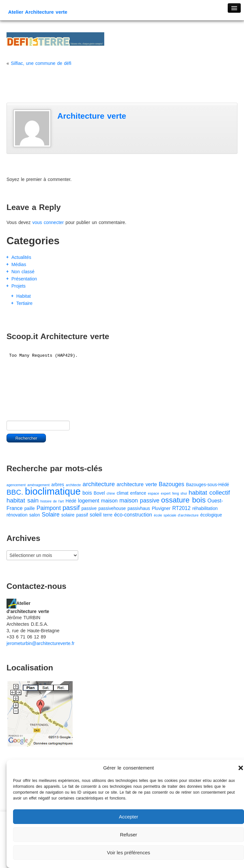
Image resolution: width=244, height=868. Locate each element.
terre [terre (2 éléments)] (108, 515)
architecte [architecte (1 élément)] (73, 485)
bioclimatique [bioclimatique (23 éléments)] (53, 491)
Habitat (23, 296)
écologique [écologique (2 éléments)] (211, 515)
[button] (241, 768)
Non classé (23, 272)
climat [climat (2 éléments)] (122, 493)
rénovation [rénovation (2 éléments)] (17, 515)
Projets (19, 286)
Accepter (129, 817)
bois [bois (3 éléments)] (87, 493)
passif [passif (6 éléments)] (71, 508)
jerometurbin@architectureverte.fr (41, 643)
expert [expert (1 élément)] (166, 493)
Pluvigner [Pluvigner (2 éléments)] (161, 509)
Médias (19, 264)
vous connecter (48, 222)
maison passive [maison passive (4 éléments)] (140, 501)
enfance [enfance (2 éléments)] (138, 493)
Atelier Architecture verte (38, 12)
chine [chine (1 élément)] (111, 493)
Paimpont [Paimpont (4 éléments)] (49, 508)
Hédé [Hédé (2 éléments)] (71, 501)
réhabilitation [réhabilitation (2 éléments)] (205, 509)
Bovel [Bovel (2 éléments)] (99, 493)
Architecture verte (92, 116)
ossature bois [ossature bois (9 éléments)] (184, 500)
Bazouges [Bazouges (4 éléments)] (171, 484)
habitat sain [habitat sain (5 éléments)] (22, 500)
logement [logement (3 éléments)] (89, 501)
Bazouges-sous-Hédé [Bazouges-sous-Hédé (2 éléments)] (208, 485)
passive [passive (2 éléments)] (89, 509)
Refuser (129, 835)
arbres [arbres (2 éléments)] (58, 485)
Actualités (21, 257)
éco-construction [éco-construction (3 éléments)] (133, 515)
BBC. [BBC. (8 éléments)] (15, 492)
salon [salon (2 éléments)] (35, 515)
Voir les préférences (129, 853)
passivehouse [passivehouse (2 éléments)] (112, 509)
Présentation (24, 279)
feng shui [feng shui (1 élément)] (180, 493)
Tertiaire (24, 303)
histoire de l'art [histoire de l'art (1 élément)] (52, 501)
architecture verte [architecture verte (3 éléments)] (137, 484)
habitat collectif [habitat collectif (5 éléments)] (209, 493)
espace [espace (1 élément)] (153, 493)
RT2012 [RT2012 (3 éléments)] (181, 508)
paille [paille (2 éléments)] (30, 509)
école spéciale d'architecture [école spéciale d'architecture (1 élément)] (176, 515)
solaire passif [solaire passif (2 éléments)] (75, 515)
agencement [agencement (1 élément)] (16, 485)
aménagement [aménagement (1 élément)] (38, 485)
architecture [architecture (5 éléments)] (99, 484)
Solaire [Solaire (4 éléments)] (51, 515)
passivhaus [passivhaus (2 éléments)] (139, 509)
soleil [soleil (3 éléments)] (95, 515)
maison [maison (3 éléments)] (109, 501)
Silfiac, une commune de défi (41, 63)
